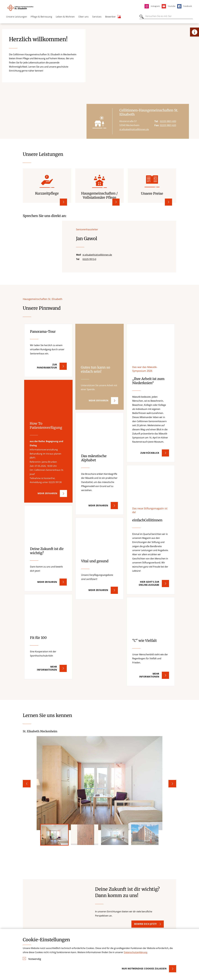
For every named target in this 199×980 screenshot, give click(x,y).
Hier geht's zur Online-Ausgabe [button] (149, 583)
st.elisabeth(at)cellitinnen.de (134, 130)
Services (97, 17)
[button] (48, 350)
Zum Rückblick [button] (150, 453)
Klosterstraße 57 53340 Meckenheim (129, 123)
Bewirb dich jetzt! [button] (146, 924)
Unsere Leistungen (17, 17)
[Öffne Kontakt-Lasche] (195, 32)
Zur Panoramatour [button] (47, 366)
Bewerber (113, 16)
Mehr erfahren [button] (99, 401)
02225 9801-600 (168, 121)
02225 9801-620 (168, 125)
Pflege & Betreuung (41, 17)
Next (172, 784)
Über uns (83, 17)
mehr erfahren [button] (47, 493)
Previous (27, 784)
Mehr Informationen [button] (149, 675)
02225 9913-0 (89, 259)
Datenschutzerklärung (135, 952)
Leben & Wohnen (65, 17)
